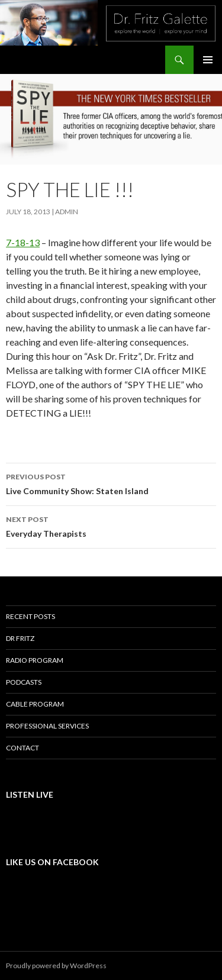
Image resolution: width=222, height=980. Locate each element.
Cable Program (35, 704)
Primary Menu (208, 60)
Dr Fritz (20, 638)
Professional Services (47, 726)
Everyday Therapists (111, 526)
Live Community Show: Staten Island (111, 483)
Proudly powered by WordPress (56, 966)
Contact (22, 748)
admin (67, 212)
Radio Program (35, 660)
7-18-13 (23, 242)
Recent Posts (30, 616)
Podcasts (24, 682)
